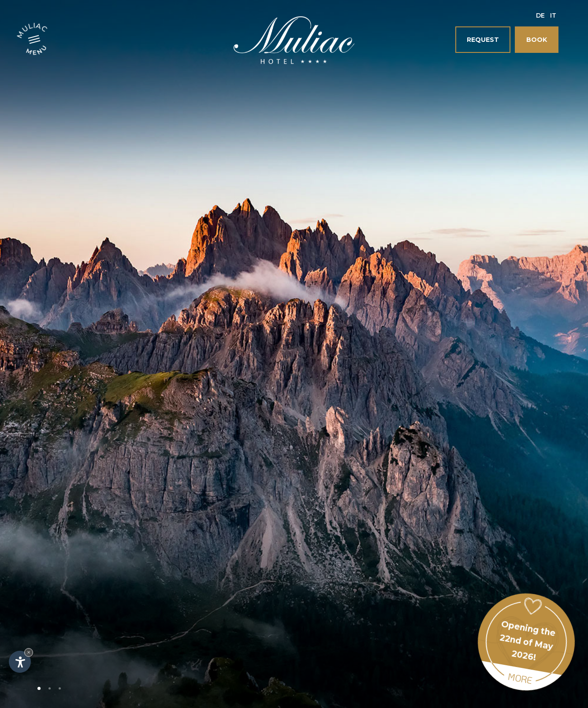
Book (537, 40)
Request (483, 40)
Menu (37, 49)
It (553, 15)
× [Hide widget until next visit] (29, 652)
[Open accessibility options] (20, 662)
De (540, 15)
